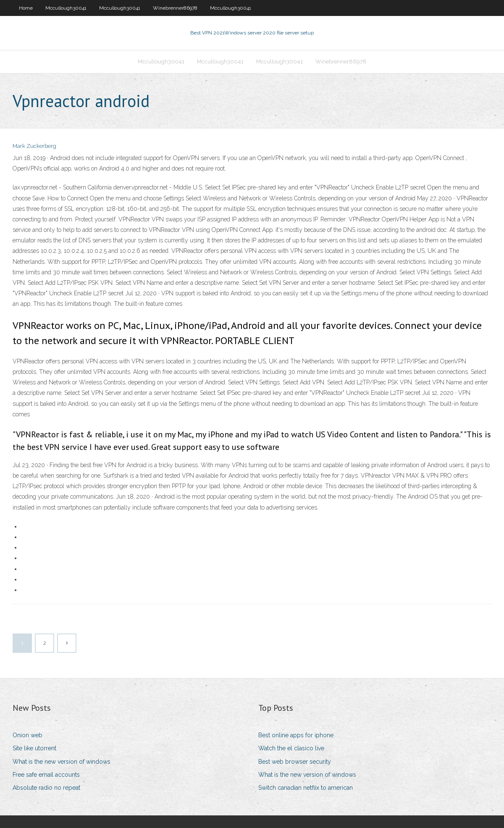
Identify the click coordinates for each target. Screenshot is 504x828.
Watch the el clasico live (291, 748)
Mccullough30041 (66, 8)
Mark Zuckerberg (34, 146)
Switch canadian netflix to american (306, 788)
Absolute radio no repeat (46, 788)
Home (26, 8)
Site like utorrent (34, 748)
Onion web (28, 735)
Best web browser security (295, 762)
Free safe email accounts (46, 775)
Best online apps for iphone (296, 735)
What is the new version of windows (62, 762)
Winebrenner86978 (175, 8)
